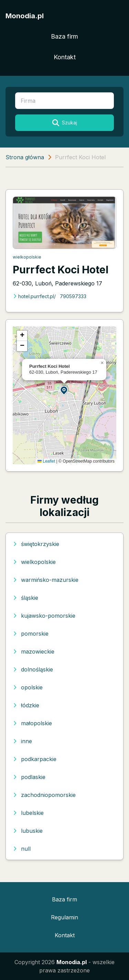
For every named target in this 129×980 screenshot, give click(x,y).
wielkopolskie (27, 257)
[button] (64, 390)
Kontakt (65, 57)
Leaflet (46, 461)
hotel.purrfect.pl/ (34, 296)
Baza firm (64, 36)
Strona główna (25, 157)
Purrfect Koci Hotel (61, 270)
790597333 (73, 296)
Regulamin (64, 917)
